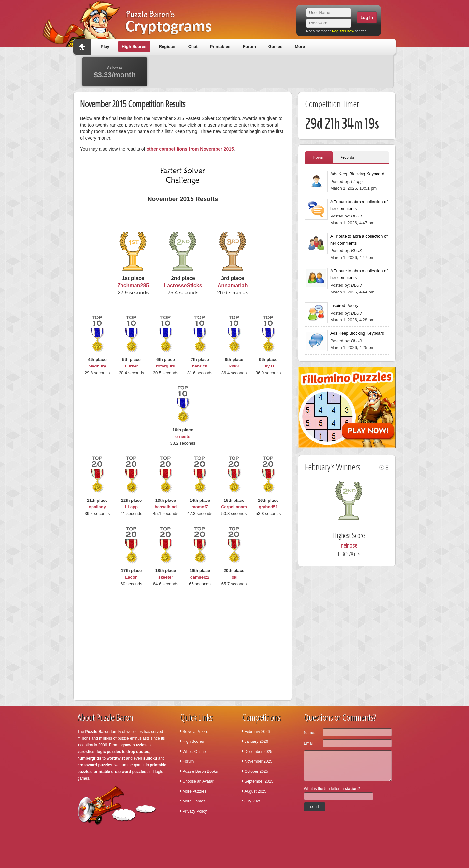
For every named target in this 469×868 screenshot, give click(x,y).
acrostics (86, 752)
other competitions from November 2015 (190, 149)
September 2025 (259, 781)
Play (105, 46)
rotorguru (166, 366)
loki (234, 577)
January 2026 (256, 741)
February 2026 (257, 732)
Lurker (131, 366)
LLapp (131, 507)
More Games (194, 801)
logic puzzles (109, 752)
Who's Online (194, 752)
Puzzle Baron (98, 732)
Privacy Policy (195, 811)
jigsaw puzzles (133, 745)
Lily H (268, 366)
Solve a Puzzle (196, 732)
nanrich (200, 366)
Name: (310, 733)
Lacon (131, 577)
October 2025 (256, 771)
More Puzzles (195, 791)
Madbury (97, 366)
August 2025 (256, 791)
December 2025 (258, 752)
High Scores (134, 46)
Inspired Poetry (344, 305)
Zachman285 (133, 285)
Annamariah (233, 285)
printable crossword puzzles (120, 772)
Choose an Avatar (198, 781)
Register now (343, 31)
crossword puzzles (95, 765)
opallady (97, 507)
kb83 (234, 366)
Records (347, 157)
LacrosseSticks (183, 285)
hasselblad (166, 507)
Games (275, 46)
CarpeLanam (234, 507)
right (387, 467)
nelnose (351, 545)
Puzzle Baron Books (200, 771)
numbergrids (89, 758)
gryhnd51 (268, 507)
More (300, 46)
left (382, 467)
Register (167, 46)
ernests (183, 436)
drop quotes (138, 752)
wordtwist (116, 758)
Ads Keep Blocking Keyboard (357, 174)
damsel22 (200, 577)
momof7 (200, 507)
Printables (220, 46)
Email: (309, 743)
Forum (249, 46)
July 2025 (253, 801)
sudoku (150, 758)
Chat (193, 46)
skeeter (166, 577)
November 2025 (258, 761)
